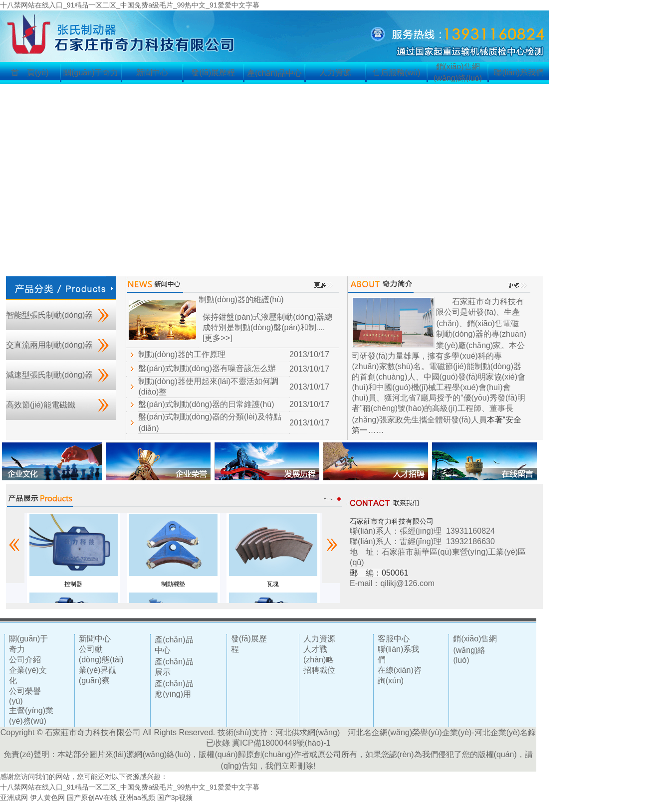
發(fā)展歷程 (213, 73)
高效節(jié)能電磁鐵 (41, 405)
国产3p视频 (175, 798)
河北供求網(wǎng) (308, 732)
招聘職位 (319, 670)
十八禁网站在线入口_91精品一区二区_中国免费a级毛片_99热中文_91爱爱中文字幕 (130, 5)
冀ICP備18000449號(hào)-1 (281, 743)
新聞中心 (152, 73)
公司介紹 (25, 660)
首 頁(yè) (30, 73)
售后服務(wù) (396, 73)
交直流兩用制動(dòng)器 (49, 345)
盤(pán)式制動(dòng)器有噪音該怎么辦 (207, 368)
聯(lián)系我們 (519, 73)
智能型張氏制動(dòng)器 (49, 315)
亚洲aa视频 (137, 798)
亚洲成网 (14, 798)
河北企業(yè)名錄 (505, 732)
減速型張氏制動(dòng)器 (49, 375)
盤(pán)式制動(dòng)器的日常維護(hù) (206, 404)
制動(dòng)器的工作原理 (182, 354)
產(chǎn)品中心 (274, 73)
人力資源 (335, 73)
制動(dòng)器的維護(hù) (241, 300)
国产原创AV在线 (92, 798)
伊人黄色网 (47, 798)
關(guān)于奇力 (91, 73)
